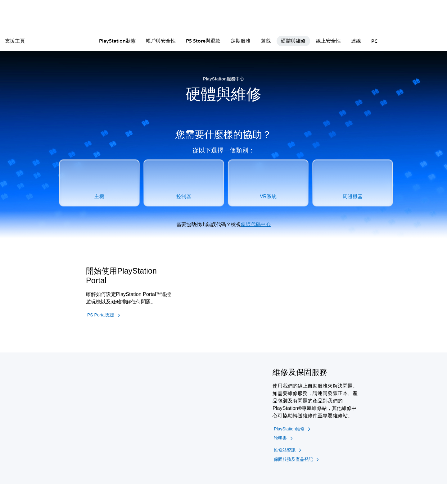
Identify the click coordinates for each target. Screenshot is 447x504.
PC (374, 41)
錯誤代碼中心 (256, 224)
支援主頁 (15, 41)
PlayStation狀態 (117, 41)
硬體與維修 (293, 41)
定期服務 (241, 41)
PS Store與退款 (203, 41)
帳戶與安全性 (161, 41)
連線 (356, 41)
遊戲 (266, 41)
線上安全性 (328, 41)
